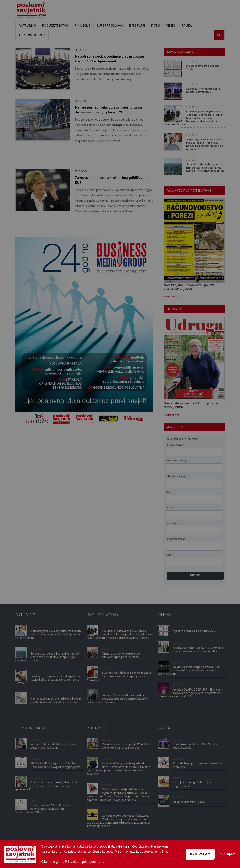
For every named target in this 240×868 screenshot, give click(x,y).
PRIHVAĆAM (200, 854)
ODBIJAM (228, 854)
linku (165, 852)
